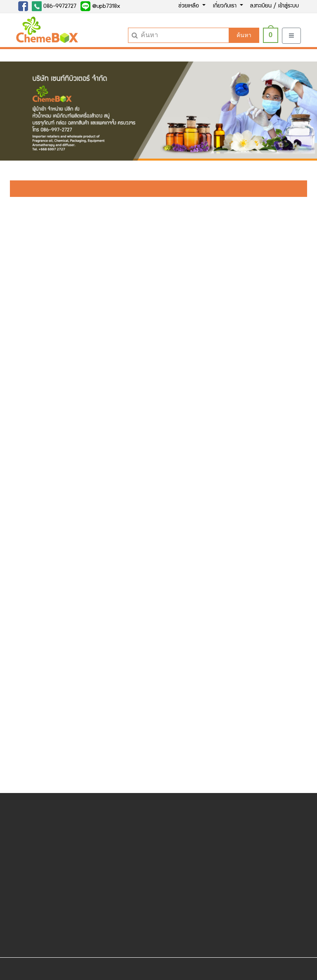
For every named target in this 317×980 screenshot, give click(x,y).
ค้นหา (244, 35)
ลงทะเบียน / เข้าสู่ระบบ (274, 6)
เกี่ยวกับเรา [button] (226, 6)
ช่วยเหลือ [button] (189, 6)
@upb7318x (100, 6)
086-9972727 (54, 6)
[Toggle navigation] (291, 36)
